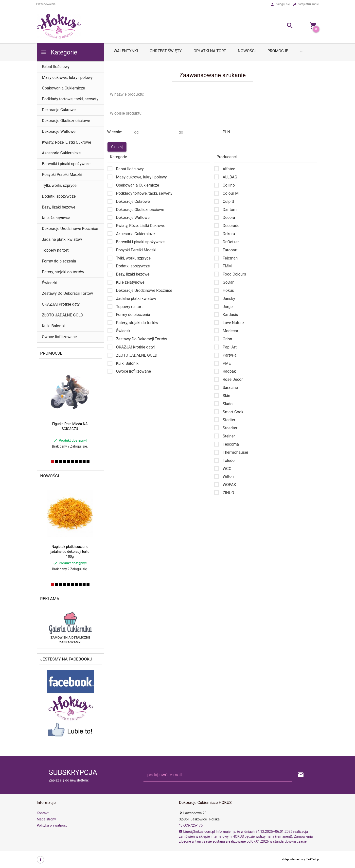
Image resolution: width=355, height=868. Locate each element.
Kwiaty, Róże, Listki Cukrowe (67, 142)
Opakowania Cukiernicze (63, 88)
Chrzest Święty (166, 51)
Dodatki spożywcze (59, 196)
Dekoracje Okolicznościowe (66, 121)
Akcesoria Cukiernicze (61, 153)
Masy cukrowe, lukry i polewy (67, 78)
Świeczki (50, 283)
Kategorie (59, 52)
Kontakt (43, 813)
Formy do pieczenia (59, 261)
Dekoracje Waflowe (59, 131)
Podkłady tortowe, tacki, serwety (70, 99)
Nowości (247, 51)
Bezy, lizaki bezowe (59, 207)
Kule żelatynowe (56, 218)
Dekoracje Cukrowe (59, 110)
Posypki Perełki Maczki (62, 175)
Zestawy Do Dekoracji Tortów (67, 293)
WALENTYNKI (126, 51)
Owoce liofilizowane (59, 337)
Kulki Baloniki (54, 326)
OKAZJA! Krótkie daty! (61, 304)
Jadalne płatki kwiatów (62, 239)
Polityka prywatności (53, 825)
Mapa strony (46, 819)
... (302, 51)
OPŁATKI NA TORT (210, 51)
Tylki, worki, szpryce (59, 185)
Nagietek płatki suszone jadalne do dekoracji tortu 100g (70, 552)
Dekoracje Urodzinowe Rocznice (70, 229)
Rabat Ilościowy (56, 67)
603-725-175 (191, 825)
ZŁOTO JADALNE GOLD (62, 315)
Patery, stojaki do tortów (63, 272)
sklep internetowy (294, 859)
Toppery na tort (55, 250)
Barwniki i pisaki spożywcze (66, 164)
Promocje (278, 51)
